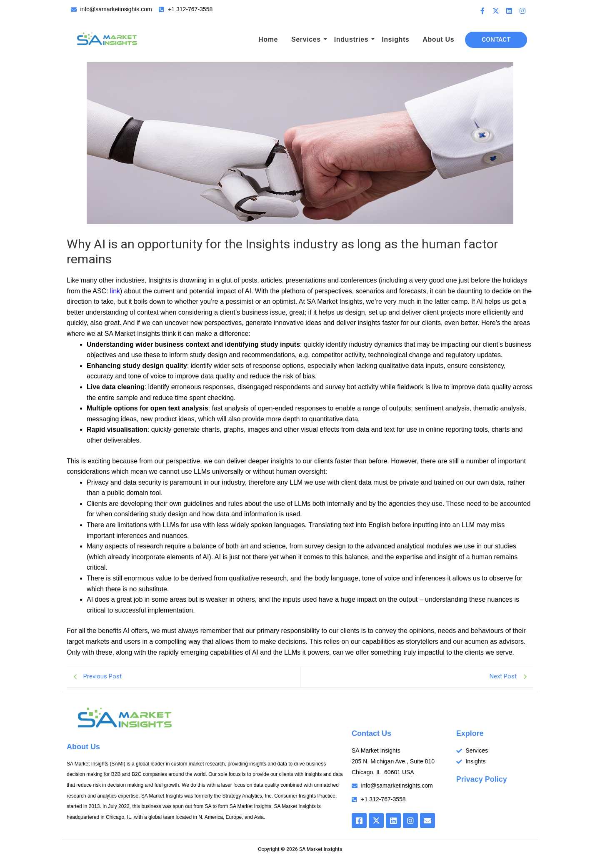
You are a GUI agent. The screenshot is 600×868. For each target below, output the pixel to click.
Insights (395, 39)
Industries (352, 39)
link (115, 291)
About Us (438, 39)
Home (268, 39)
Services (307, 39)
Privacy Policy (482, 779)
